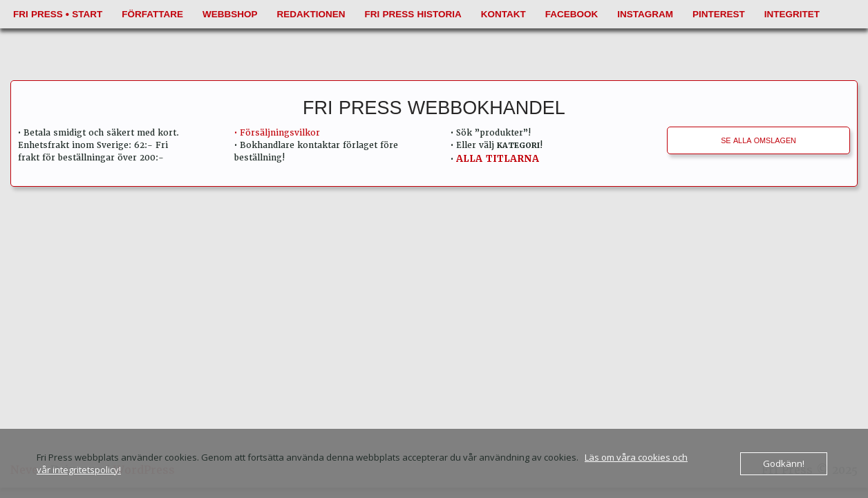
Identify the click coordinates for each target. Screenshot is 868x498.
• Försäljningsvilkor (277, 133)
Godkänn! (784, 463)
